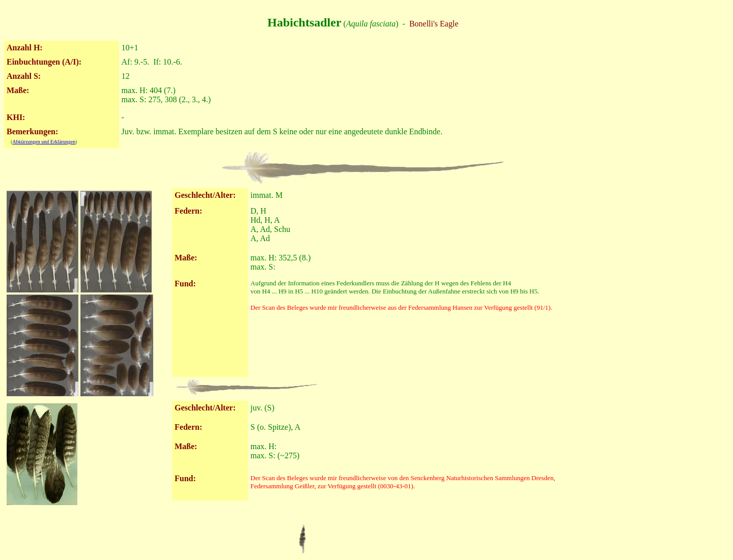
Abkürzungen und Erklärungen (44, 142)
